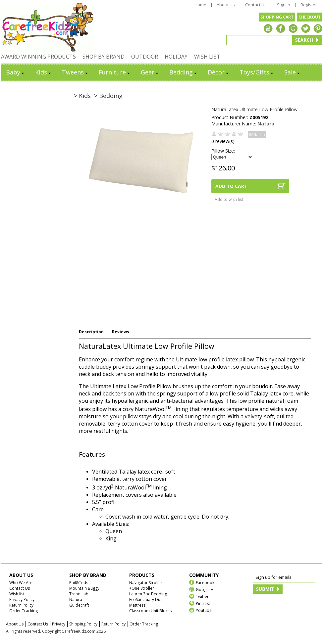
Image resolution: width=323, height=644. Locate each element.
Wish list (17, 594)
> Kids (82, 96)
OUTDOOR (145, 57)
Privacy (59, 624)
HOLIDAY (176, 57)
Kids (44, 72)
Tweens (75, 72)
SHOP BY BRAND (104, 57)
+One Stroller (142, 588)
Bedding (184, 72)
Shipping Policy (83, 624)
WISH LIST (207, 57)
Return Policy (21, 605)
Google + (204, 589)
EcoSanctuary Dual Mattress (146, 602)
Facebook (205, 582)
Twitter (202, 596)
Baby (16, 72)
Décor (219, 72)
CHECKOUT (310, 17)
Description (91, 332)
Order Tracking (24, 611)
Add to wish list (229, 199)
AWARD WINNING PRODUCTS (38, 57)
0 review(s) (223, 141)
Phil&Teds (79, 583)
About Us (226, 5)
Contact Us (256, 5)
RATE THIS (257, 134)
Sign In (284, 5)
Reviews (121, 332)
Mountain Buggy (84, 588)
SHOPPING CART (277, 17)
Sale (293, 72)
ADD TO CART (231, 186)
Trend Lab (79, 594)
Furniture (115, 72)
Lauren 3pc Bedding (148, 594)
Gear (150, 72)
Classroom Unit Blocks (150, 611)
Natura (266, 124)
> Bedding (108, 96)
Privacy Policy (22, 599)
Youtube (204, 610)
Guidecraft (79, 605)
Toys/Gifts (257, 72)
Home (200, 5)
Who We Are (21, 583)
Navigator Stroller (146, 583)
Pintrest (203, 603)
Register (309, 5)
